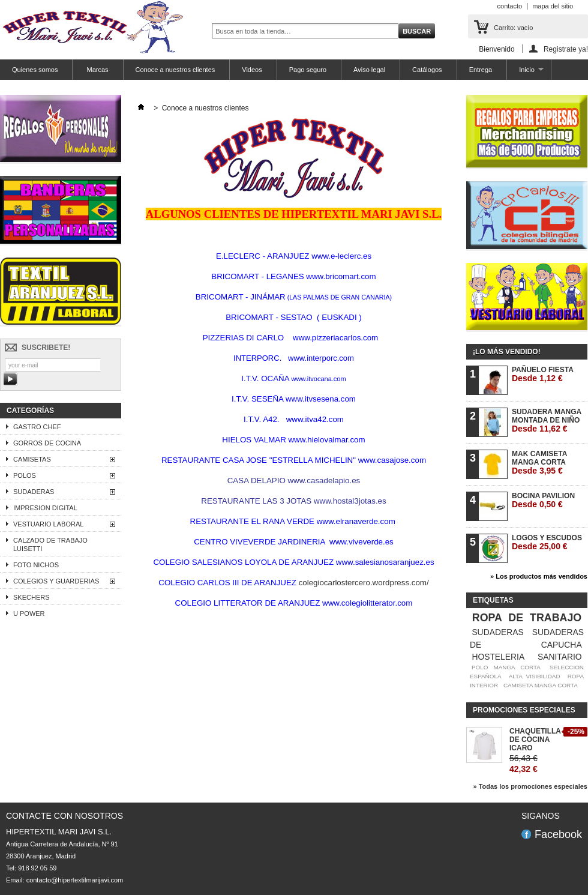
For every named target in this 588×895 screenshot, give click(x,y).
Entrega (481, 70)
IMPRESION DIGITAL (45, 508)
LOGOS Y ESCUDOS (547, 542)
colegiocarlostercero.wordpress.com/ (364, 583)
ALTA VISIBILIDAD (535, 676)
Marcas (96, 70)
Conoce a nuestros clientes (175, 70)
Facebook (558, 834)
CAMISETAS (32, 459)
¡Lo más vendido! (507, 352)
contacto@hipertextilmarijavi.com (75, 880)
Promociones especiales (524, 710)
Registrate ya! (566, 49)
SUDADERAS (34, 492)
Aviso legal (369, 70)
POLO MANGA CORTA (506, 667)
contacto (510, 6)
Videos (252, 70)
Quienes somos (35, 70)
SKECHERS (31, 597)
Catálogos (427, 70)
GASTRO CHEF (37, 427)
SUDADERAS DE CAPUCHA (527, 638)
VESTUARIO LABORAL (48, 524)
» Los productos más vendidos (539, 576)
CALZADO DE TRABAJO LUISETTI (50, 544)
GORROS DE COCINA (47, 443)
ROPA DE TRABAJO (527, 618)
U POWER (29, 613)
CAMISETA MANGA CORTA (541, 685)
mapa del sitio (553, 6)
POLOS (25, 475)
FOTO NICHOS (36, 565)
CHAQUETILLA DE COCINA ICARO (535, 740)
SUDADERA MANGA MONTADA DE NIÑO (547, 420)
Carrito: (513, 28)
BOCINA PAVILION (543, 500)
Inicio (525, 73)
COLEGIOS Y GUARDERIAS (56, 581)
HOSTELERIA (498, 657)
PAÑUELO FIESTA (543, 374)
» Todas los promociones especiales (530, 786)
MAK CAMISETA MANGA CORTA (539, 463)
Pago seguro (308, 70)
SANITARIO (560, 657)
